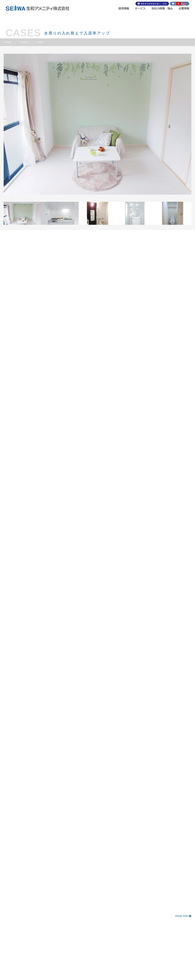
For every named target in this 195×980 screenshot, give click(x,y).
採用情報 (124, 8)
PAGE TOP (183, 916)
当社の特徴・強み (162, 8)
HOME (8, 42)
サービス (140, 8)
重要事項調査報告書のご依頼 (154, 4)
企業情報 (184, 8)
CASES (24, 42)
